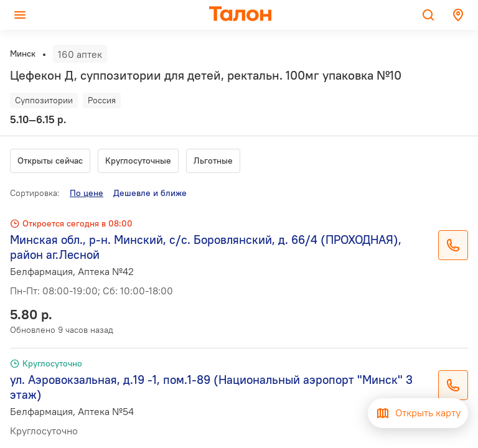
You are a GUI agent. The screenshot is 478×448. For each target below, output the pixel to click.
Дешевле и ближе (150, 193)
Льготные (213, 161)
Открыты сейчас (50, 161)
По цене (87, 193)
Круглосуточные (138, 161)
